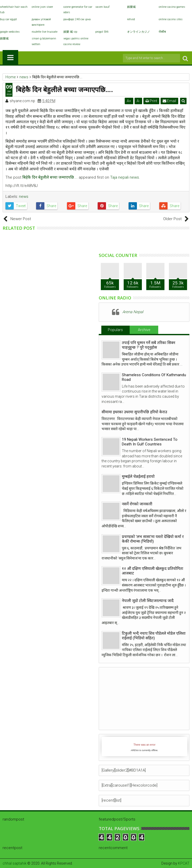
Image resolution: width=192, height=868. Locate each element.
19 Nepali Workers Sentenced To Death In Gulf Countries (150, 442)
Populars (115, 330)
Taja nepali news (125, 177)
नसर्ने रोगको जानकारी (137, 504)
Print (151, 101)
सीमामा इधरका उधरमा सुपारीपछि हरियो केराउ (134, 412)
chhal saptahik (15, 863)
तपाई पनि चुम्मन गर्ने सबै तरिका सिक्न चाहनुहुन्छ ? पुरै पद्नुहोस (148, 345)
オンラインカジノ (138, 32)
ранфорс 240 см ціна (77, 19)
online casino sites (171, 19)
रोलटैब (162, 32)
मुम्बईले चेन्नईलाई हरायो (138, 477)
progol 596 (102, 32)
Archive (144, 330)
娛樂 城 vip (70, 32)
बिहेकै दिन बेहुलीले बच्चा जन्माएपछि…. (50, 177)
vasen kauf (102, 7)
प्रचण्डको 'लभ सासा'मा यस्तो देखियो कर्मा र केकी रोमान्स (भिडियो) (153, 539)
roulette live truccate (45, 32)
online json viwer (42, 7)
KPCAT (184, 863)
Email (169, 101)
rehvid (131, 19)
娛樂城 (131, 7)
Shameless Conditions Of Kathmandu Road (154, 377)
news (24, 197)
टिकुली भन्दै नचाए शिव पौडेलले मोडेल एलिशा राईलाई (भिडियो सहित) (154, 636)
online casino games (172, 7)
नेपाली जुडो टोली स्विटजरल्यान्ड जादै (148, 601)
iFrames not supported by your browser (144, 747)
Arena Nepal (133, 312)
